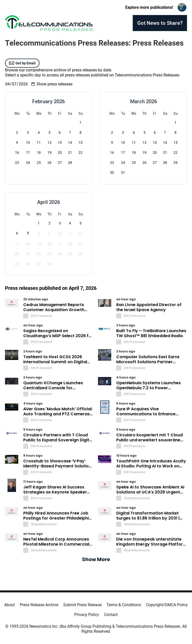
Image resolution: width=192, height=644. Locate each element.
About (9, 605)
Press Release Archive (39, 605)
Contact (111, 615)
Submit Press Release (82, 605)
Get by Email (22, 63)
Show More (96, 559)
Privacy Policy (87, 615)
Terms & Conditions (124, 605)
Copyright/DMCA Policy (167, 605)
